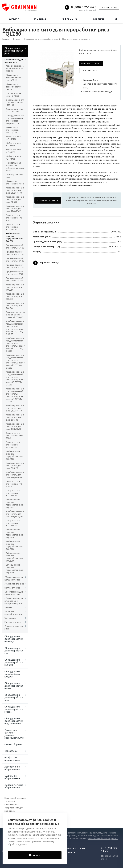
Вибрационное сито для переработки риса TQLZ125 (15, 504)
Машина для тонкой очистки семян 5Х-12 (13, 78)
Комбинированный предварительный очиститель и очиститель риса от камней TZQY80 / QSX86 (15, 361)
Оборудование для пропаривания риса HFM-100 (15, 103)
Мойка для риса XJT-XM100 (13, 138)
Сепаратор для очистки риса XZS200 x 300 (13, 523)
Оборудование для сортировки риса (14, 593)
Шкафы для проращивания (12, 759)
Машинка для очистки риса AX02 (15, 182)
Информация (70, 19)
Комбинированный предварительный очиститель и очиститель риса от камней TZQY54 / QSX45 (15, 395)
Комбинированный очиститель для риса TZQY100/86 (15, 475)
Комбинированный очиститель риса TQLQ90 (15, 287)
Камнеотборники (13, 744)
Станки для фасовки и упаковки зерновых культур (14, 734)
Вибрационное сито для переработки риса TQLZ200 (15, 557)
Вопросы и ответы (75, 848)
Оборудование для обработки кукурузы (12, 674)
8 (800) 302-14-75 (84, 7)
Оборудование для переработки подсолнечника (14, 721)
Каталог (15, 19)
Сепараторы (11, 751)
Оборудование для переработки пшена (14, 686)
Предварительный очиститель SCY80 (14, 273)
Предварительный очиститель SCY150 (15, 253)
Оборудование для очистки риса (14, 61)
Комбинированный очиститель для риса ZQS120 (15, 466)
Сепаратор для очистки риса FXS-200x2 (14, 436)
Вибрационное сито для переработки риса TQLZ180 (15, 545)
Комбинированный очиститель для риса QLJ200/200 (15, 190)
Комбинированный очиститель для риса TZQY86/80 (15, 426)
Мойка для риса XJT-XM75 (13, 144)
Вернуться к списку (46, 263)
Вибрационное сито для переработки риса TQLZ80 (15, 237)
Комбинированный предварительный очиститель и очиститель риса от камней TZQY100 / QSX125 (15, 328)
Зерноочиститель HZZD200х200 (14, 110)
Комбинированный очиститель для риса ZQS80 (15, 199)
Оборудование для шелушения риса (14, 578)
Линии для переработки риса (13, 613)
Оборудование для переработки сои (14, 651)
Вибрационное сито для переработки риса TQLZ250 (15, 569)
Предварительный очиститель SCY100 (15, 266)
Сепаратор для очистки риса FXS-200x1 (14, 218)
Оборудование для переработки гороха (14, 709)
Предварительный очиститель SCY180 (15, 246)
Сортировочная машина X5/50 (13, 95)
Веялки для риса (12, 588)
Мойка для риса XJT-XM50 (13, 151)
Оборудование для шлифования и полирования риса (14, 601)
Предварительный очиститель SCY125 (15, 260)
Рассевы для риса (13, 622)
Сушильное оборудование (12, 777)
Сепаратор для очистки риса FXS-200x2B (14, 484)
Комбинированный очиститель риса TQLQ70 (15, 296)
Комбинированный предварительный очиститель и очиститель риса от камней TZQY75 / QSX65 (15, 378)
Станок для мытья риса (15, 176)
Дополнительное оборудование (14, 786)
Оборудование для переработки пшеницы (14, 639)
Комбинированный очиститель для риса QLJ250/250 (15, 408)
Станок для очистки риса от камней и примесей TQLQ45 (15, 315)
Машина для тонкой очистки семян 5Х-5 (13, 87)
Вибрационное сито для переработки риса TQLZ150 (15, 534)
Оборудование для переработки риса (14, 51)
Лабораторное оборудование (12, 768)
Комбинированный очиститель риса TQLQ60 (15, 306)
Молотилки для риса (14, 584)
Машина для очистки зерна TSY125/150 (13, 130)
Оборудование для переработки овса (14, 698)
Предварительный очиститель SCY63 (14, 279)
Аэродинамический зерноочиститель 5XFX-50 (15, 68)
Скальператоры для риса (14, 627)
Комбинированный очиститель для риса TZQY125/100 (15, 514)
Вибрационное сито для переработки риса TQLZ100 (15, 455)
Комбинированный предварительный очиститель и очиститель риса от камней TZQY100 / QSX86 (15, 345)
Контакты (99, 19)
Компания (41, 19)
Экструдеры (10, 618)
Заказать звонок (109, 7)
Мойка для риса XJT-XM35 (13, 158)
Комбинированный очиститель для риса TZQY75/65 (15, 209)
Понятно (35, 855)
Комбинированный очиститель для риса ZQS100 (15, 417)
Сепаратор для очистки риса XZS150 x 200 (13, 227)
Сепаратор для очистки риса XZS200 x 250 (13, 493)
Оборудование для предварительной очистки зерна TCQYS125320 (15, 120)
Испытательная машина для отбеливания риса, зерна (15, 167)
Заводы (8, 608)
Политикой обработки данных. (103, 839)
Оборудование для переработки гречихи (14, 662)
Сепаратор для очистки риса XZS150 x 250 (13, 445)
